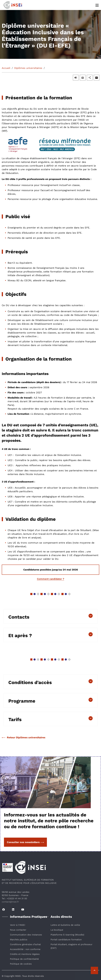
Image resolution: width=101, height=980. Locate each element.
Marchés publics (19, 940)
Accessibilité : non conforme (25, 949)
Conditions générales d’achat (25, 944)
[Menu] (97, 5)
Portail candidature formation (66, 940)
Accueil (6, 68)
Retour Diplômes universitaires (24, 737)
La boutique (57, 930)
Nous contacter (18, 930)
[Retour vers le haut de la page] (94, 970)
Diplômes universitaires (28, 68)
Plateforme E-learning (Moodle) (67, 935)
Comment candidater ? (51, 579)
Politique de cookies (21, 964)
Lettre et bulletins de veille (65, 925)
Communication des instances (26, 935)
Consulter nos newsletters (25, 842)
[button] (76, 77)
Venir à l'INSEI (18, 925)
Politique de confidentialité (24, 959)
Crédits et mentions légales (25, 954)
